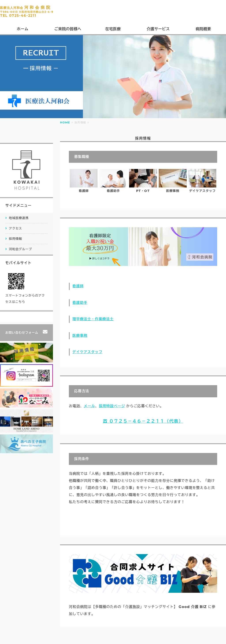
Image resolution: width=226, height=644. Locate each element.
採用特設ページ (112, 406)
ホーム (23, 29)
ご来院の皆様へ (68, 29)
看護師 (78, 286)
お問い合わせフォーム (22, 333)
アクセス (15, 228)
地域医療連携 (19, 218)
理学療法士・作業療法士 (93, 319)
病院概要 (203, 29)
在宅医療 (113, 29)
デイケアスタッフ (87, 352)
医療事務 (80, 336)
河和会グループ (20, 249)
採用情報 (15, 239)
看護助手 (80, 303)
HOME (65, 122)
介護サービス (158, 29)
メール (89, 406)
